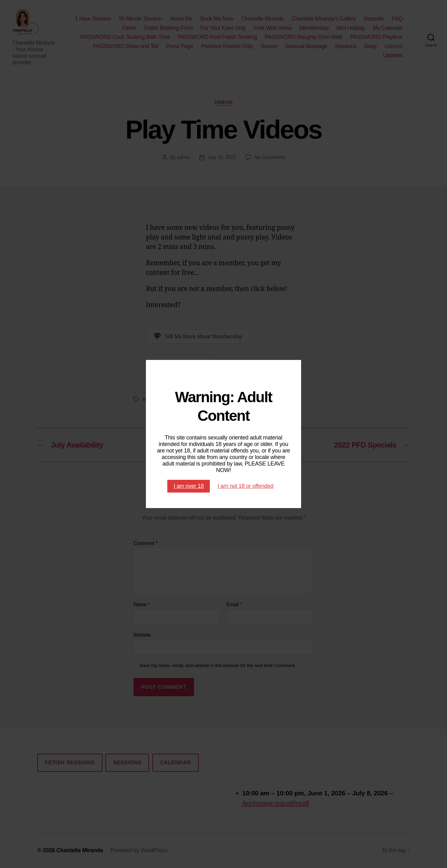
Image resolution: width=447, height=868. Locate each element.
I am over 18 (189, 486)
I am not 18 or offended (246, 486)
